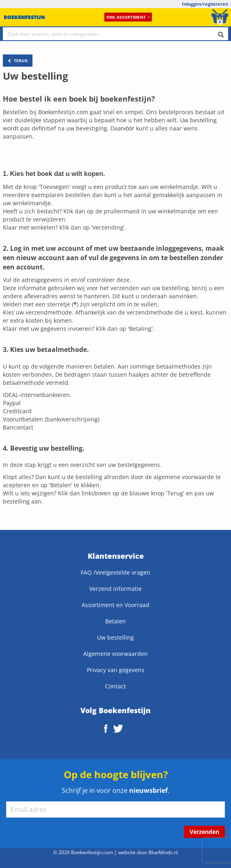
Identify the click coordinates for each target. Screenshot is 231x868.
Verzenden (204, 832)
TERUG (18, 61)
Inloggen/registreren (205, 4)
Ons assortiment (128, 17)
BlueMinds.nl (163, 852)
